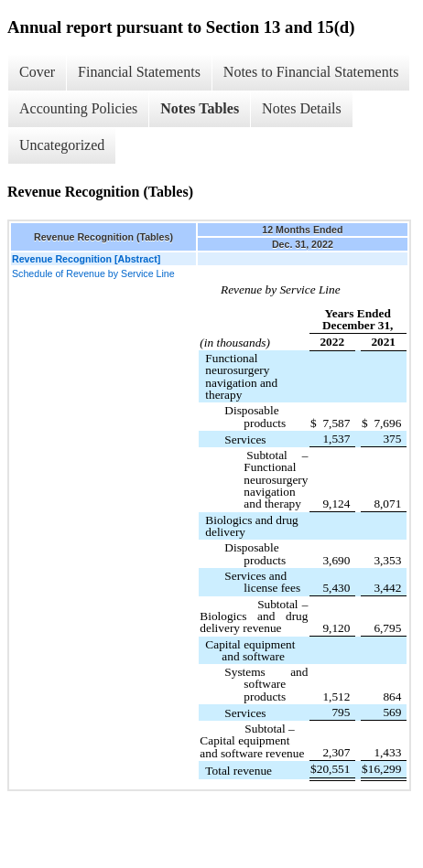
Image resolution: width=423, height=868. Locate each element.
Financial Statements (139, 72)
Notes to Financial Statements (311, 72)
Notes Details (302, 108)
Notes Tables (200, 108)
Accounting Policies (78, 108)
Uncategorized (62, 145)
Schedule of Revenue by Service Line (93, 273)
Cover (37, 72)
